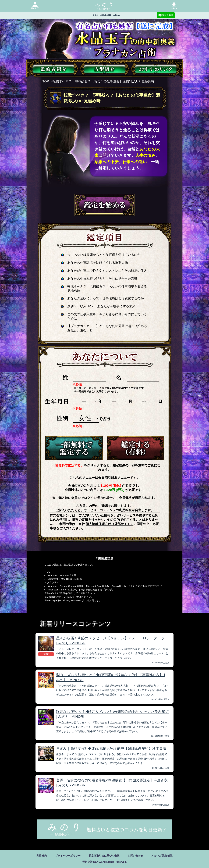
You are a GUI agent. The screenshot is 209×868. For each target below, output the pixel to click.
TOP (46, 81)
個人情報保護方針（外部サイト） (110, 524)
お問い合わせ (135, 856)
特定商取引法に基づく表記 (104, 856)
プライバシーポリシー (68, 856)
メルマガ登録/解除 (162, 856)
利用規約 (42, 856)
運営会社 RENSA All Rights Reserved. (104, 862)
